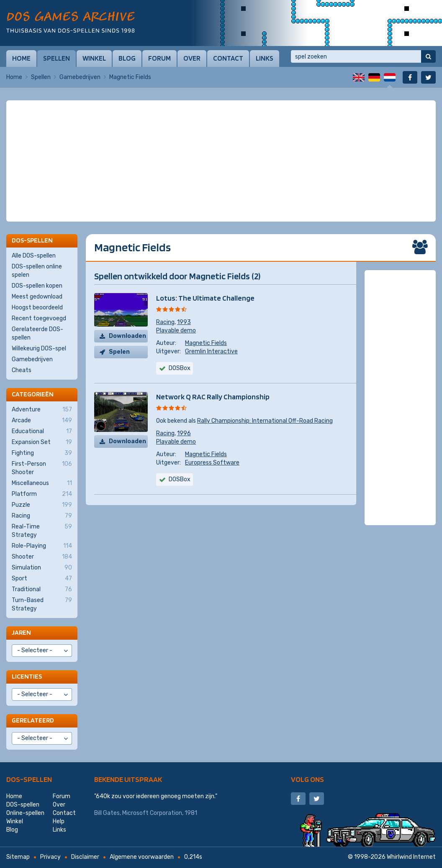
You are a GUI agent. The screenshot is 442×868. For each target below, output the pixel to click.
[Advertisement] (221, 121)
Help (59, 821)
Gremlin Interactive (211, 351)
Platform (42, 494)
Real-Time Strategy (42, 531)
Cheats (22, 370)
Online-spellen (25, 813)
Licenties (27, 676)
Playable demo (176, 331)
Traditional (42, 590)
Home (21, 58)
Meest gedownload (37, 297)
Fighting (42, 453)
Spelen (119, 352)
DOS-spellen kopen (37, 286)
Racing (165, 322)
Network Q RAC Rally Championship (213, 397)
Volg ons (307, 779)
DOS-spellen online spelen (37, 271)
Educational (42, 431)
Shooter (42, 557)
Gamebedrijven (80, 77)
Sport (42, 579)
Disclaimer (85, 857)
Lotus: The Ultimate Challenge (205, 298)
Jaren (21, 632)
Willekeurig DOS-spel (39, 348)
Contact (228, 58)
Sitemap (18, 857)
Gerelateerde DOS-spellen (37, 333)
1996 (184, 433)
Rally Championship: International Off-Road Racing (265, 421)
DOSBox (180, 368)
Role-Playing (42, 546)
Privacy (50, 857)
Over (192, 58)
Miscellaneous (42, 483)
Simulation (42, 568)
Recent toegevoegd (39, 318)
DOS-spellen (29, 779)
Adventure (42, 410)
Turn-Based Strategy (42, 604)
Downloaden (127, 336)
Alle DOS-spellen (34, 256)
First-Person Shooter (42, 468)
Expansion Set (42, 442)
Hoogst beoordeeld (37, 308)
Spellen (57, 58)
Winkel (94, 58)
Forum (159, 58)
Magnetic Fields (206, 343)
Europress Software (212, 463)
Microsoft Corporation (152, 813)
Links (265, 58)
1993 (184, 322)
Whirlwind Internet (411, 857)
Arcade (42, 421)
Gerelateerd (33, 720)
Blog (127, 58)
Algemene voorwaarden (142, 857)
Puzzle (42, 505)
